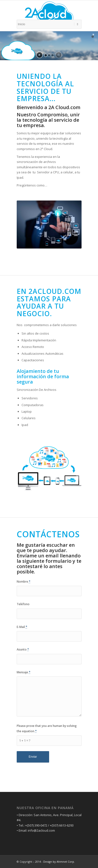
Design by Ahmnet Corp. (59, 862)
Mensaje (24, 672)
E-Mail (22, 627)
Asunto (23, 649)
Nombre (24, 582)
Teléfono (23, 604)
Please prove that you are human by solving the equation (47, 728)
